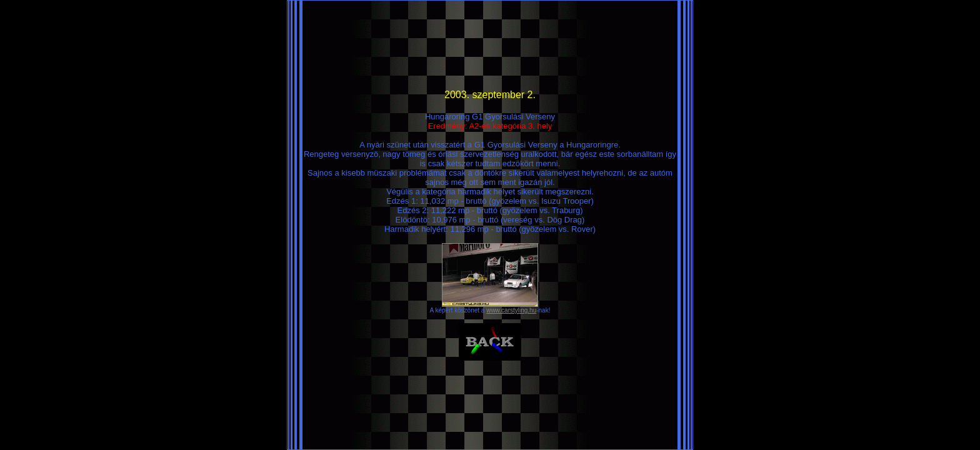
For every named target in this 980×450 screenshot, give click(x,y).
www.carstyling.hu (511, 310)
